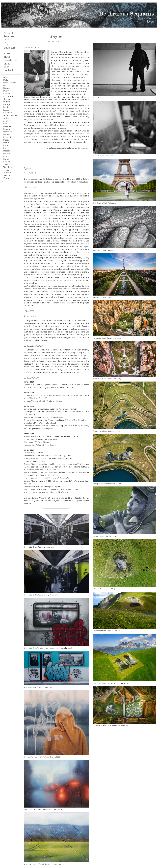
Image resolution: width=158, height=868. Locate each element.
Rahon (6, 148)
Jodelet (7, 118)
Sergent (7, 162)
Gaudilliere (8, 113)
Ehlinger (7, 104)
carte (7, 57)
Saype (6, 159)
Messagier (8, 137)
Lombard (7, 126)
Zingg (6, 178)
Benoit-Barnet (10, 83)
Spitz (6, 165)
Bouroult (7, 85)
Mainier (7, 135)
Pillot (6, 145)
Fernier (6, 107)
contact (8, 70)
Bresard (7, 88)
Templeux (8, 167)
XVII (7, 40)
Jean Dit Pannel (10, 115)
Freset (6, 110)
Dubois (7, 102)
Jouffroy (7, 121)
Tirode (6, 170)
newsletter (10, 60)
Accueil (8, 33)
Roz (5, 156)
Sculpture (10, 48)
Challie (6, 94)
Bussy (6, 91)
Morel (6, 140)
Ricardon (7, 151)
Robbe (6, 154)
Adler (6, 77)
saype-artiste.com (106, 98)
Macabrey (8, 132)
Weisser (7, 175)
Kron (5, 124)
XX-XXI (9, 45)
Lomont (7, 129)
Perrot (6, 143)
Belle (6, 80)
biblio (7, 64)
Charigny (7, 99)
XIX (7, 42)
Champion (8, 96)
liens (6, 67)
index (7, 53)
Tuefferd (7, 173)
